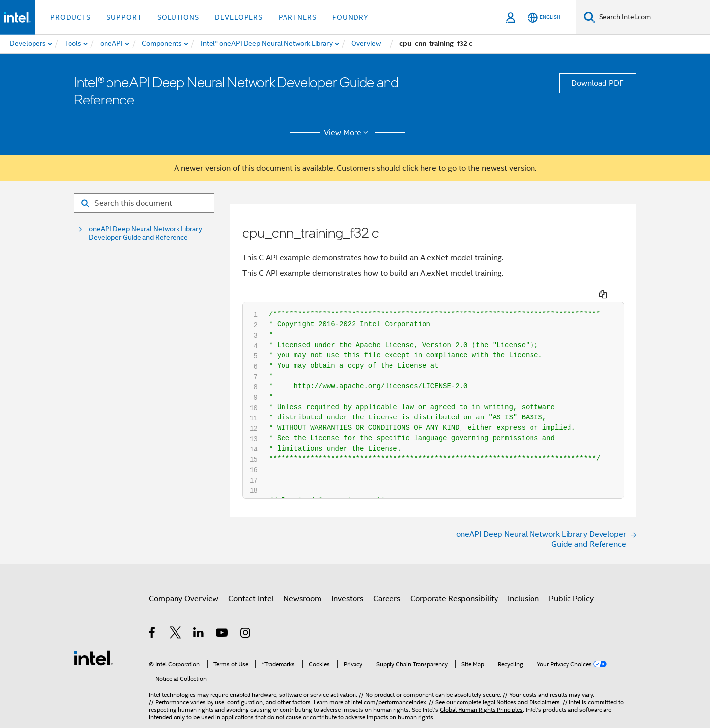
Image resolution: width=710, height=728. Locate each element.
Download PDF (598, 83)
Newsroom (302, 604)
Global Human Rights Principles (481, 700)
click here (419, 168)
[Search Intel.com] (653, 17)
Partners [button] (298, 17)
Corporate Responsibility (454, 604)
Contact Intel (251, 604)
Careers (387, 604)
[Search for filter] (144, 203)
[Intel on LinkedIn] (199, 639)
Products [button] (71, 17)
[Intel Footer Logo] (94, 655)
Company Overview (184, 604)
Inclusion (523, 604)
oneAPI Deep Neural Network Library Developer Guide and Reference (145, 233)
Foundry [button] (351, 17)
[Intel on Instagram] (246, 639)
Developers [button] (239, 17)
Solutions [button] (178, 17)
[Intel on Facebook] (153, 639)
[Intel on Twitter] (176, 639)
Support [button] (124, 17)
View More (348, 133)
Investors (347, 604)
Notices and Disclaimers (528, 693)
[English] (544, 17)
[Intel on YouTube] (223, 639)
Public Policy (571, 604)
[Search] (589, 17)
